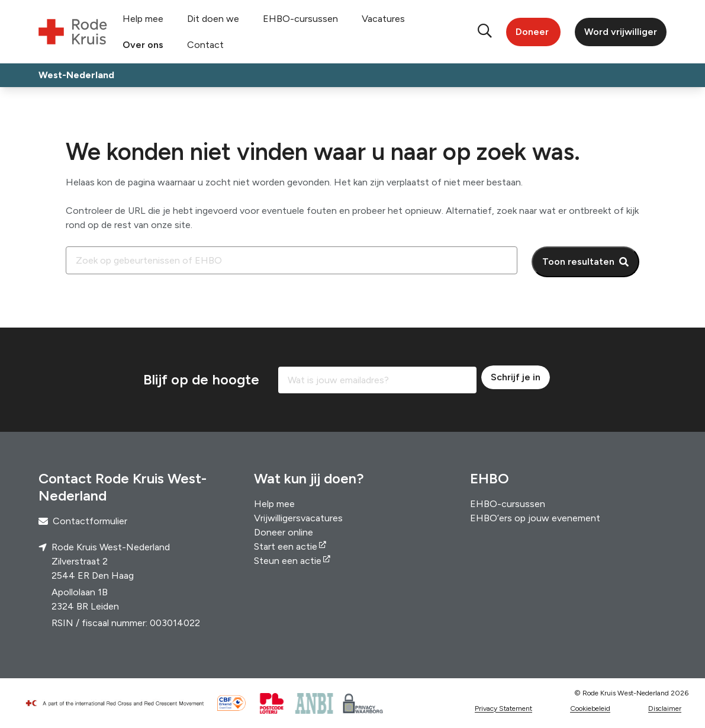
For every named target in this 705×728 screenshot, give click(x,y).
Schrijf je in (516, 377)
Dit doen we (213, 19)
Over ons (143, 45)
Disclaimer (665, 708)
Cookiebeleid (590, 708)
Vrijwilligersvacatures (298, 518)
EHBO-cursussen (300, 19)
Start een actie (286, 546)
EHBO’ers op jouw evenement (535, 518)
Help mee (143, 19)
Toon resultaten (578, 262)
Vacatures (383, 19)
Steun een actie (288, 561)
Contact (205, 45)
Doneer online (284, 532)
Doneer (532, 32)
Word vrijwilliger (621, 32)
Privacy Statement (503, 708)
